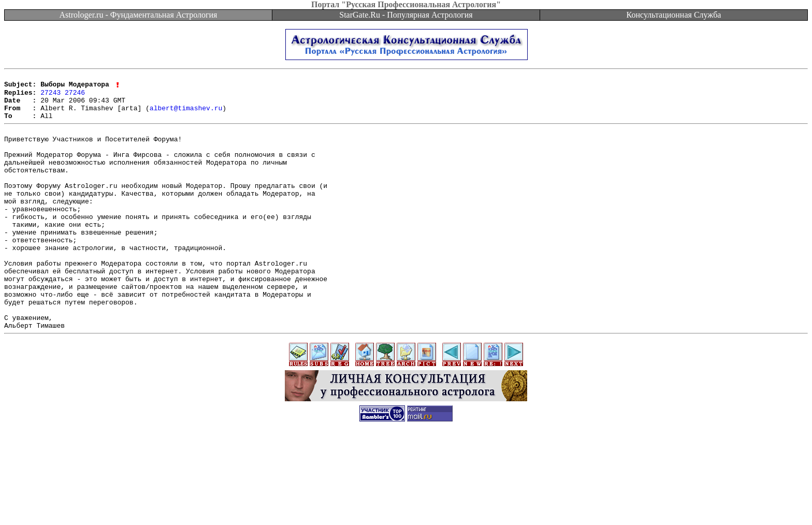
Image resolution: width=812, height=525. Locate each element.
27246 (75, 96)
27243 (50, 96)
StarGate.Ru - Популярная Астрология (406, 15)
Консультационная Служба (674, 15)
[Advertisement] (406, 502)
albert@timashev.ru (186, 115)
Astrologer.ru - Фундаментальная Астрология (139, 15)
